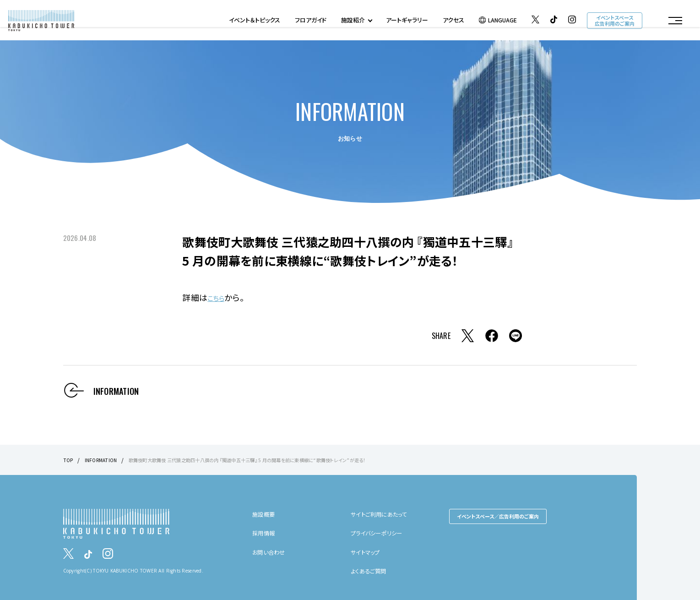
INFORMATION (104, 460)
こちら (219, 297)
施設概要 (265, 513)
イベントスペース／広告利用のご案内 (498, 516)
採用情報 (265, 533)
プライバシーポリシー (381, 533)
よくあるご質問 (372, 570)
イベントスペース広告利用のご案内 (614, 22)
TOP (69, 460)
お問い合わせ (271, 551)
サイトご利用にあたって (383, 513)
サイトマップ (368, 551)
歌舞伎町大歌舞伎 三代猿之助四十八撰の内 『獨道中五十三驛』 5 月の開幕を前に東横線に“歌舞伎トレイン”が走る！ (276, 460)
